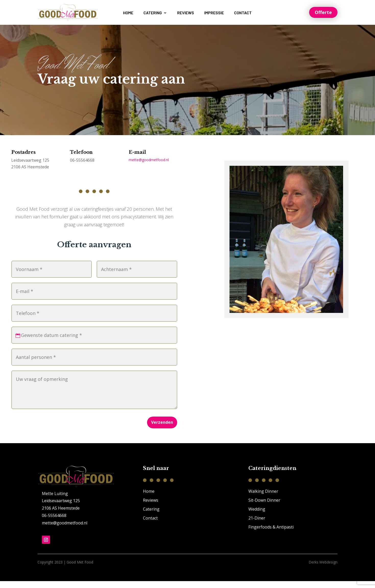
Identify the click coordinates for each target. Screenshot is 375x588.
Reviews (186, 13)
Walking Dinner (263, 498)
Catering (153, 13)
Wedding (257, 516)
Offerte (323, 12)
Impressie (214, 13)
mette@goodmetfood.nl (149, 167)
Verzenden (162, 429)
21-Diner (257, 525)
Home (128, 13)
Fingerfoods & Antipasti (271, 534)
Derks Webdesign (323, 569)
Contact (243, 13)
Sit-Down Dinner (264, 507)
